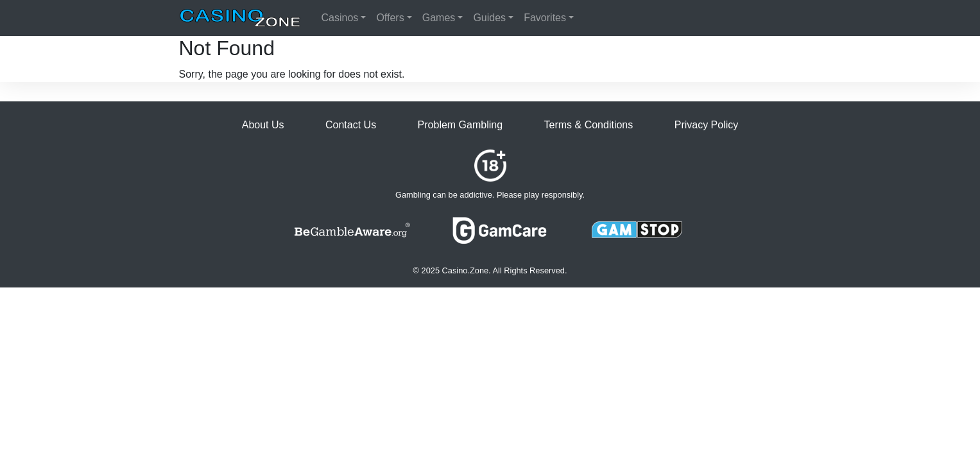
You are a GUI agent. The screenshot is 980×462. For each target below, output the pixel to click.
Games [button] (439, 18)
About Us (263, 125)
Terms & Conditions (589, 125)
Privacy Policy (707, 125)
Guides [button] (489, 18)
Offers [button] (390, 18)
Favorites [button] (545, 18)
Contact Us (351, 125)
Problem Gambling (460, 125)
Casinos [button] (340, 18)
